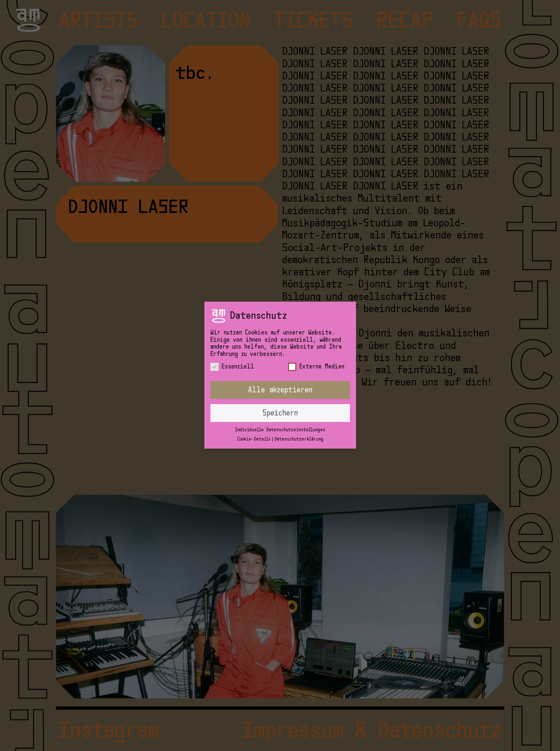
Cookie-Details (254, 432)
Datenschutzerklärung (299, 432)
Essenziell (232, 359)
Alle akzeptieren (280, 382)
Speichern (280, 405)
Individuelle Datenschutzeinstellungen (280, 422)
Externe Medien (316, 359)
